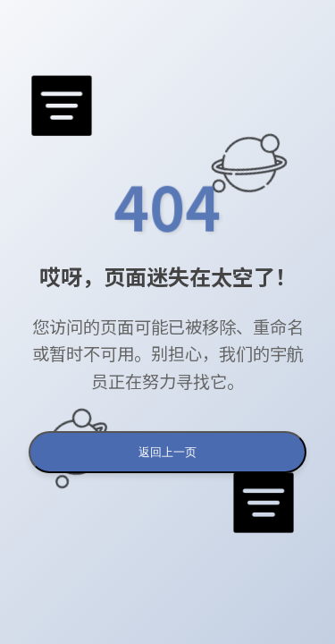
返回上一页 (167, 452)
